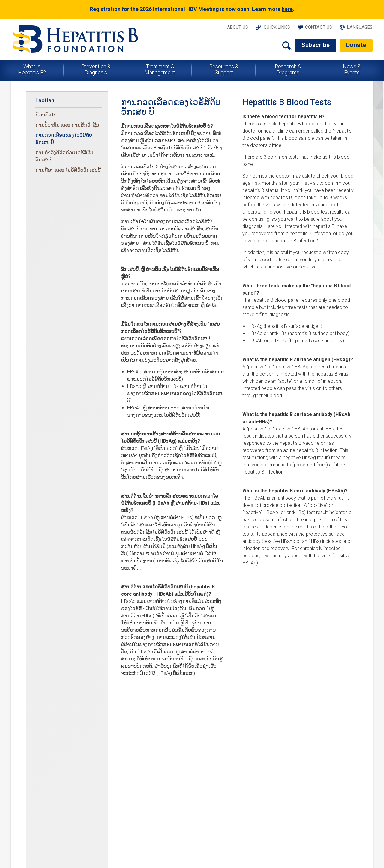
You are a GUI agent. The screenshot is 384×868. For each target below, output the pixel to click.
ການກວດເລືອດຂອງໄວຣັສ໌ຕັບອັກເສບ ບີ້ (64, 139)
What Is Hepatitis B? (32, 69)
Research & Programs (288, 69)
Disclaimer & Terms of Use (111, 763)
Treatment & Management (160, 69)
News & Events (352, 69)
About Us (238, 27)
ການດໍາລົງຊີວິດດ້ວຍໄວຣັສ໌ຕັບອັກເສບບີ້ (64, 156)
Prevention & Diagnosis (96, 69)
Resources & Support (224, 69)
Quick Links (277, 27)
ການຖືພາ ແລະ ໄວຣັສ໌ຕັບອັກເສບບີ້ (68, 170)
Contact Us (319, 27)
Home (18, 731)
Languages (360, 27)
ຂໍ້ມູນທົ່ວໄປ (46, 115)
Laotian (45, 100)
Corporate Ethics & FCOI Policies (48, 778)
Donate (356, 45)
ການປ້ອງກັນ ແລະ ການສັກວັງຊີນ (67, 125)
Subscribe (316, 45)
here (287, 9)
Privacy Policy (27, 770)
